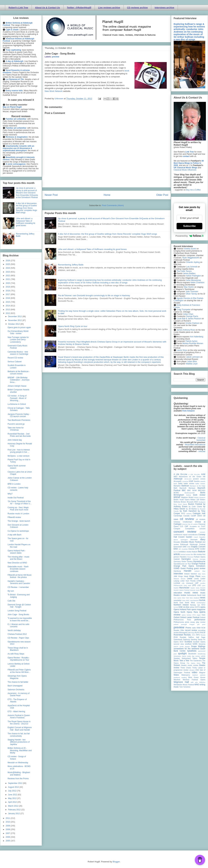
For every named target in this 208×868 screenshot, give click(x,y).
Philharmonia (179, 622)
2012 (8, 313)
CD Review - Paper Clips (18, 638)
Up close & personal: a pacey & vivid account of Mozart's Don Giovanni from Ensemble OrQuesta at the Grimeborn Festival (27, 193)
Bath (175, 488)
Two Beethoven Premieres (19, 420)
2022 (8, 276)
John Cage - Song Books (18, 614)
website (203, 675)
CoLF (203, 526)
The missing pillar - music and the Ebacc (18, 558)
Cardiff (193, 516)
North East (178, 603)
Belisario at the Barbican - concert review (19, 373)
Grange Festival (198, 564)
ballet (180, 483)
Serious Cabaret (15, 362)
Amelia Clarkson (192, 323)
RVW (176, 637)
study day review (193, 656)
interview (178, 574)
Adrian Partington (193, 276)
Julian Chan (188, 314)
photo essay (190, 622)
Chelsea (177, 522)
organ (199, 615)
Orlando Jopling (193, 262)
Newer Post (51, 195)
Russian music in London (18, 514)
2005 (8, 841)
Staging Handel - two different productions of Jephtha (19, 742)
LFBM (199, 581)
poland (176, 624)
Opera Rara (192, 612)
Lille (183, 583)
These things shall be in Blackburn (18, 649)
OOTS (197, 607)
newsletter (178, 600)
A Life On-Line (180, 474)
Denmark (194, 540)
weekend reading (180, 677)
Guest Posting (187, 568)
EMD (185, 547)
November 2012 (15, 320)
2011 (8, 818)
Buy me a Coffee (193, 190)
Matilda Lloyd (192, 364)
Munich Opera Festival (182, 590)
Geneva (195, 559)
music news (191, 593)
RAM (198, 628)
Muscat (192, 590)
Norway (193, 605)
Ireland (187, 574)
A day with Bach (14, 535)
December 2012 (15, 317)
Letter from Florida (188, 581)
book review (199, 495)
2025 (8, 264)
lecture (183, 579)
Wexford (177, 680)
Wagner (202, 673)
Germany (177, 561)
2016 (8, 298)
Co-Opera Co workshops (18, 531)
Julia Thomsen (192, 292)
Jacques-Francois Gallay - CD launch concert (19, 415)
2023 (8, 272)
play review (201, 622)
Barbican (185, 486)
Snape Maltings (198, 646)
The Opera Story (193, 663)
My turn (11, 591)
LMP (197, 583)
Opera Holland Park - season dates (17, 552)
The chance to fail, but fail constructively (19, 735)
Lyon (204, 585)
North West (190, 603)
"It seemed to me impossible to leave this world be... (20, 619)
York (181, 687)
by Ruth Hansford (188, 511)
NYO (203, 605)
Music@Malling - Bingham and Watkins (19, 774)
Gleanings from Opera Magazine (17, 677)
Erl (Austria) (183, 549)
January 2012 (14, 814)
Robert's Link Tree (18, 8)
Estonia (191, 549)
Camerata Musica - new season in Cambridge (18, 353)
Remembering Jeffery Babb (71, 265)
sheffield (188, 644)
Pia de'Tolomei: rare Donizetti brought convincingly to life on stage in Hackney (94, 295)
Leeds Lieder (200, 579)
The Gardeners (196, 661)
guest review (200, 568)
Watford (195, 675)
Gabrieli (177, 559)
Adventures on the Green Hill (192, 477)
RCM (203, 628)
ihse (204, 571)
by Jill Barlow (191, 509)
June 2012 (13, 795)
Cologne (177, 529)
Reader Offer (179, 630)
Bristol (191, 497)
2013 (8, 310)
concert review (185, 532)
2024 (8, 268)
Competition (190, 529)
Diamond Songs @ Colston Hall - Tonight (19, 606)
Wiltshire (202, 682)
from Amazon (188, 411)
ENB (189, 547)
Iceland (197, 571)
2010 (8, 822)
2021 (8, 279)
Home (107, 195)
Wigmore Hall (181, 682)
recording (202, 630)
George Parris (192, 316)
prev (204, 624)
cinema (185, 524)
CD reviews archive (137, 8)
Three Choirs (186, 668)
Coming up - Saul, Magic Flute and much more (18, 509)
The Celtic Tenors (184, 271)
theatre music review (190, 665)
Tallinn (195, 658)
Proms (188, 628)
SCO (181, 642)
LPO (194, 585)
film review (198, 554)
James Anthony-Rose (186, 330)
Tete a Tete (184, 661)
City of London (193, 524)
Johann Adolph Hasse (17, 386)
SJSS (195, 644)
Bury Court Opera (180, 504)
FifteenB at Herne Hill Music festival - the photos (20, 576)
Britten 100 (195, 500)
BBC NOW (192, 490)
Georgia (203, 559)
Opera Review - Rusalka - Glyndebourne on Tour (19, 659)
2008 (8, 829)
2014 (8, 306)
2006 (8, 837)
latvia (203, 576)
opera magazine (198, 610)
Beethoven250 (190, 493)
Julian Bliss (192, 361)
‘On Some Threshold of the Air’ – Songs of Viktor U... (20, 502)
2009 (8, 826)
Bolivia (189, 495)
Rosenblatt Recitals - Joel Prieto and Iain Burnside (19, 435)
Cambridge (178, 516)
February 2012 (15, 810)
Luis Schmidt (192, 267)
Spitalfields (192, 651)
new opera (177, 598)
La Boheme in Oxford (17, 404)
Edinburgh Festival (198, 544)
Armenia (185, 481)
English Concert (198, 547)
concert (202, 529)
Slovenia (202, 644)
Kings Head (183, 576)
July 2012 (12, 791)
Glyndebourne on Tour (182, 564)
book (127, 71)
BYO (183, 513)
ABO (176, 477)
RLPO (197, 633)
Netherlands (192, 595)
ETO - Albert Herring (16, 712)
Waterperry (186, 675)
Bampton (177, 486)
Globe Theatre (187, 561)
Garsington (186, 559)
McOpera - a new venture (18, 456)
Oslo (203, 615)
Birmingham (179, 495)
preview (56, 57)
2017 (8, 294)
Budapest (202, 502)
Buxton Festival (195, 504)
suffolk (203, 656)
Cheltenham (188, 522)
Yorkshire (187, 687)
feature (195, 552)
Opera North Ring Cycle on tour (73, 326)
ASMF (191, 481)
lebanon (176, 579)
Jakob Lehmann (193, 357)
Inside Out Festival (16, 498)
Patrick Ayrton (192, 341)
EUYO (176, 552)
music (198, 590)
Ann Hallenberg (196, 337)
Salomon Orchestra (16, 690)
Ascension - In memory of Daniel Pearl (19, 694)
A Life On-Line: (194, 474)
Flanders (183, 557)
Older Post (162, 195)
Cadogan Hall (199, 513)
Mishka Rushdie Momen (193, 343)
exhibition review (185, 552)
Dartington (184, 540)
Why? (10, 494)
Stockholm (192, 654)
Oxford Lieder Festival (190, 617)
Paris (189, 620)
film (192, 554)
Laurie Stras (182, 350)
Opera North (179, 612)
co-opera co (195, 526)
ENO (176, 549)
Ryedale (183, 637)
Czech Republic (199, 537)
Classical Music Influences (185, 170)
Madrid (176, 588)
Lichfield (177, 583)
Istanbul (194, 574)
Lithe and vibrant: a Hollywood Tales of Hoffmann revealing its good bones (92, 249)
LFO (204, 581)
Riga (193, 633)
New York (186, 598)
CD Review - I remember (18, 587)
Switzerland (186, 658)
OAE (181, 607)
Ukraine (192, 670)
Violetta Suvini (190, 249)
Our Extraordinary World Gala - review (18, 332)
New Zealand (194, 598)
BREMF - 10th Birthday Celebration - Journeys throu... (19, 380)
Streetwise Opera (180, 656)
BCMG (176, 493)
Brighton (184, 497)
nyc (199, 605)
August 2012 (14, 787)
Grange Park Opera (184, 566)
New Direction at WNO (17, 563)
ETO (197, 549)
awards (203, 481)
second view (179, 644)
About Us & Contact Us (48, 8)
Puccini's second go (16, 424)
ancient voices (199, 479)
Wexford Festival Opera (194, 680)
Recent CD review (15, 358)
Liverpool (190, 583)
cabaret (189, 514)
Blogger (116, 862)
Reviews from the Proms (18, 779)
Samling (194, 639)
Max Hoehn (189, 287)
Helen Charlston (197, 283)
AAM (203, 474)
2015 (8, 302)
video (194, 672)
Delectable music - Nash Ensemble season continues (18, 569)
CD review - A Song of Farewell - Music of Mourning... (17, 398)
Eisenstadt (178, 547)
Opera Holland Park (182, 610)
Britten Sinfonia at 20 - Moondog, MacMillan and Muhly (20, 750)
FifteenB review (14, 517)
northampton (201, 603)
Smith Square (185, 646)
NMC (188, 600)
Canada (186, 516)
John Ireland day (15, 440)
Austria (197, 481)
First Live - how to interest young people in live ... (19, 451)
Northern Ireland (181, 605)
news (203, 598)
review (176, 633)
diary (203, 539)
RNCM (203, 633)
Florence (190, 557)
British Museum (200, 497)
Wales (176, 675)
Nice (184, 600)
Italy (199, 574)
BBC (184, 490)
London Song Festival (17, 611)
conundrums (193, 535)
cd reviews (201, 519)
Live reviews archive (109, 8)
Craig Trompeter (184, 310)
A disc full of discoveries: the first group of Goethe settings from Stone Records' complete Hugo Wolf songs (107, 234)
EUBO (203, 549)
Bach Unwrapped (15, 686)
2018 (8, 291)
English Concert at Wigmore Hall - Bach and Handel (20, 729)
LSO (199, 585)
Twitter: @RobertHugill (79, 8)
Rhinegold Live (185, 633)
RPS (198, 635)
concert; (203, 532)
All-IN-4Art (188, 479)
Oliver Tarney (191, 294)
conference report (181, 535)
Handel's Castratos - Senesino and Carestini (19, 582)
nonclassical (194, 600)
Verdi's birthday (14, 630)
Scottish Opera (199, 642)
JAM (175, 576)
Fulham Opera (200, 557)
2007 (8, 833)
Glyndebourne (199, 561)
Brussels (190, 502)
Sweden (177, 658)
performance (200, 620)
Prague (192, 624)
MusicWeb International (195, 445)
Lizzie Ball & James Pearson (189, 319)
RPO (194, 635)
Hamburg (177, 571)
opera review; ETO (189, 615)
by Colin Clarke (195, 507)
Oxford (177, 617)
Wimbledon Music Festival (184, 685)
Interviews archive (164, 8)
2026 (8, 261)
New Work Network (54, 91)
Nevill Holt (201, 595)
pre (198, 624)
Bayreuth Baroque (187, 488)
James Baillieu (189, 273)
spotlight (182, 653)
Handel (188, 571)
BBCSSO (202, 490)
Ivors (204, 574)
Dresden (177, 542)
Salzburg (186, 639)
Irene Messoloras (193, 280)
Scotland (188, 642)
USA (197, 670)
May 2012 (13, 798)
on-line (186, 607)
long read (187, 585)
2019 (8, 287)
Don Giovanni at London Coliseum (18, 526)
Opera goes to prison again (19, 327)
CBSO (200, 516)
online (192, 607)
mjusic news (195, 588)
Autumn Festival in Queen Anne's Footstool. (19, 717)
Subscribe (189, 226)
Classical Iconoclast (201, 439)
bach (175, 484)
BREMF (177, 497)
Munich (203, 588)
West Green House (197, 677)
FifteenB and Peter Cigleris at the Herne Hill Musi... (19, 671)
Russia (203, 635)
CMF (186, 526)
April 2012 (13, 802)
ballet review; (200, 484)
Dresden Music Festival (191, 542)
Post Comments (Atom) (113, 205)
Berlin (203, 493)
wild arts (194, 682)
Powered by (189, 236)
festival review (186, 554)
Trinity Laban (198, 668)
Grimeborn (201, 566)
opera (203, 607)
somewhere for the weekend (186, 649)
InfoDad (202, 451)
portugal (184, 624)
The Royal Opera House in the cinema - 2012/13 (19, 723)
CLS (181, 526)
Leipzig (176, 581)
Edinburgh (184, 544)
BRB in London (14, 484)
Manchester (184, 588)
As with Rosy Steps (16, 654)
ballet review (189, 483)
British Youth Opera (182, 500)
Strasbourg (201, 654)
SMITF (176, 646)
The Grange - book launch (19, 521)
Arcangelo (178, 481)
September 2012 (15, 783)
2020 (8, 283)
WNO (197, 685)
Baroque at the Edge (198, 486)
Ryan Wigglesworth (191, 258)
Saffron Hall (194, 637)
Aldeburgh (178, 479)
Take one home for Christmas (16, 429)
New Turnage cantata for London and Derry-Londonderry (18, 340)
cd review (187, 519)
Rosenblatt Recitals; (182, 635)
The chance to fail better (18, 682)
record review (191, 630)
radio (194, 628)
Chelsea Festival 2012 (17, 634)
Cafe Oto (11, 601)
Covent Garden (185, 537)
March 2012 (13, 806)
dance (176, 540)
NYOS (176, 607)
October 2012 (14, 324)
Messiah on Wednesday (18, 763)
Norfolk (202, 600)
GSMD (177, 568)
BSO (196, 502)
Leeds (190, 579)
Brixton (183, 502)
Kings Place (195, 576)
